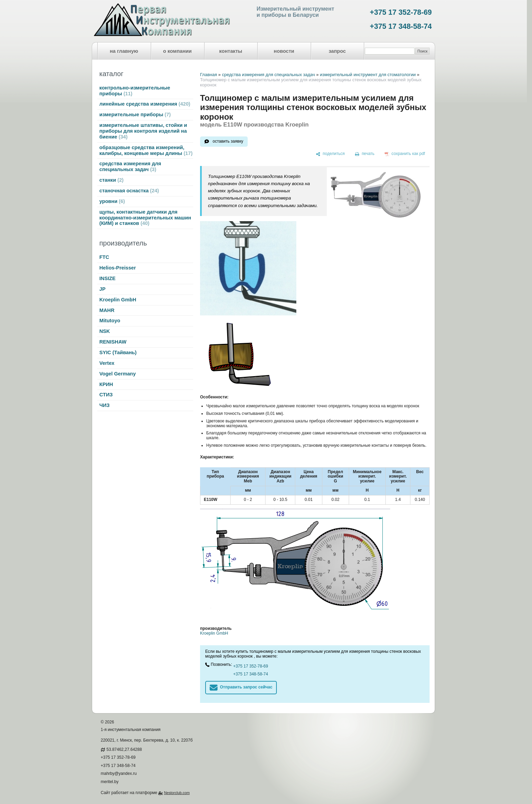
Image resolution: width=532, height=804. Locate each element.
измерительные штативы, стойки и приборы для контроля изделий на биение (143, 131)
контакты (231, 51)
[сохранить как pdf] (405, 154)
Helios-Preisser (118, 268)
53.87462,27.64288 (124, 749)
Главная (208, 75)
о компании (177, 51)
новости (284, 51)
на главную (124, 51)
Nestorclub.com (177, 793)
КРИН (106, 384)
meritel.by (110, 782)
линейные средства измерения (145, 104)
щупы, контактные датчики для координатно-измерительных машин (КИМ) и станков (145, 218)
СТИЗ (106, 395)
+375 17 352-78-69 (401, 12)
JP (102, 289)
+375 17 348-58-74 (401, 26)
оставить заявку (228, 141)
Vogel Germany (117, 374)
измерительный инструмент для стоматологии (368, 75)
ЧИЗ (104, 405)
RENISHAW (113, 342)
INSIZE (107, 278)
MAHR (107, 310)
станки (112, 180)
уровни (112, 201)
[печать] (365, 154)
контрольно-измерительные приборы (135, 91)
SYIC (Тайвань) (118, 352)
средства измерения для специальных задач (130, 166)
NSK (105, 331)
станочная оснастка (129, 191)
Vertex (107, 363)
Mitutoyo (110, 321)
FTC (104, 257)
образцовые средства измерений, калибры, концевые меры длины (146, 150)
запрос (337, 51)
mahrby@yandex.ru (119, 773)
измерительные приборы (135, 115)
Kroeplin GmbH (118, 300)
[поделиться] (330, 154)
